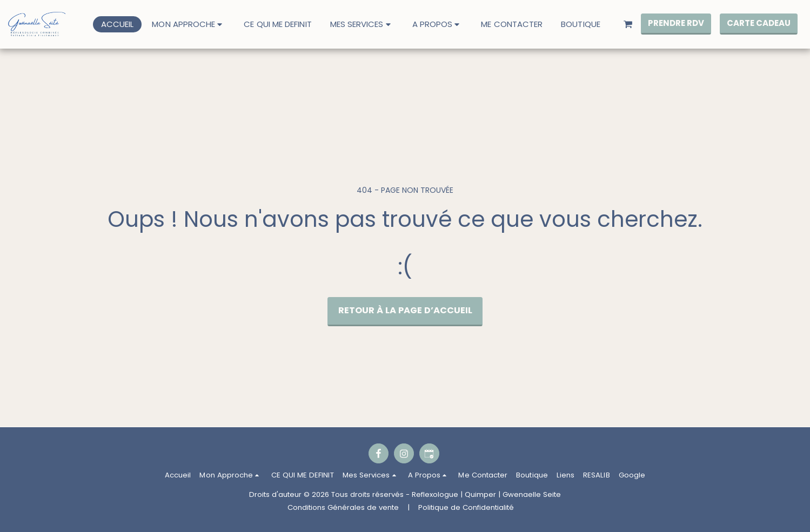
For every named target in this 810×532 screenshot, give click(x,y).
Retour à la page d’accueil (405, 310)
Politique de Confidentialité (466, 507)
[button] (189, 24)
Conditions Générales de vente (343, 507)
